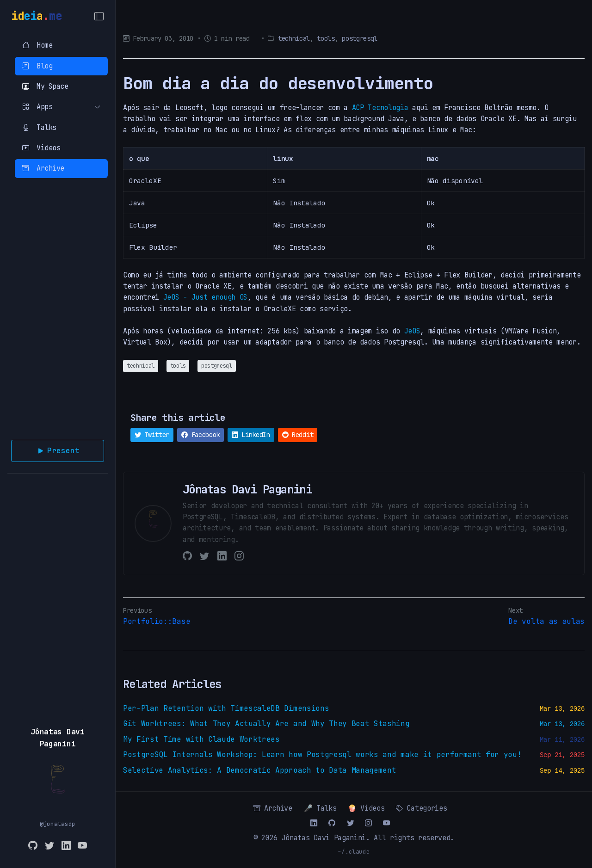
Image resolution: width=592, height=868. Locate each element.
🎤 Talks (320, 808)
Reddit (298, 435)
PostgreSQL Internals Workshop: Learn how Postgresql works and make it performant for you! (322, 754)
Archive (43, 168)
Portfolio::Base (157, 621)
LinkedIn (251, 435)
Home (37, 45)
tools (326, 38)
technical (294, 38)
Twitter (152, 435)
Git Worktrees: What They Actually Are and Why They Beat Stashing (266, 723)
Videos (41, 148)
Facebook (200, 435)
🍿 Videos (366, 808)
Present (58, 451)
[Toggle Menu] (99, 16)
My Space (45, 86)
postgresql (360, 38)
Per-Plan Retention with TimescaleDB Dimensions (226, 708)
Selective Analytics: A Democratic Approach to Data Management (259, 770)
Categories (421, 808)
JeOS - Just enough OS (205, 297)
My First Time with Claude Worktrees (201, 739)
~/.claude (354, 852)
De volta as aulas (546, 621)
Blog (37, 66)
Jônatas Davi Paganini (324, 838)
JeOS (412, 331)
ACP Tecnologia (380, 108)
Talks (39, 127)
